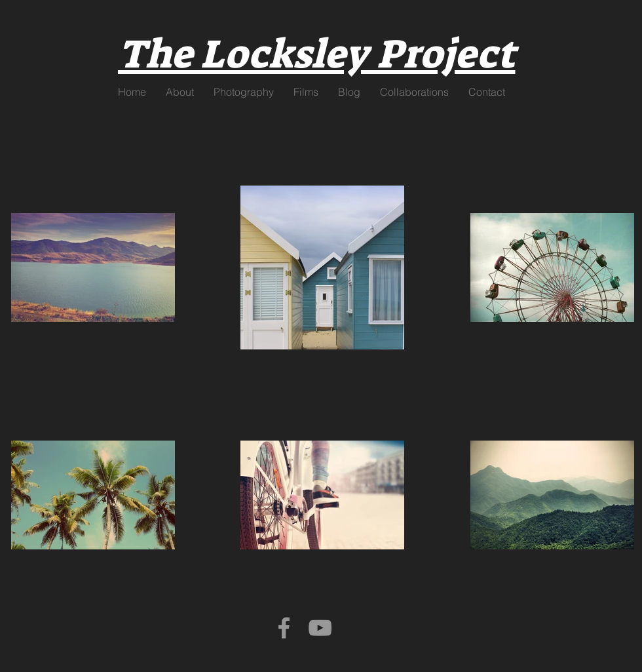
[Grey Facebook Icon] (284, 628)
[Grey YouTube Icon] (320, 628)
